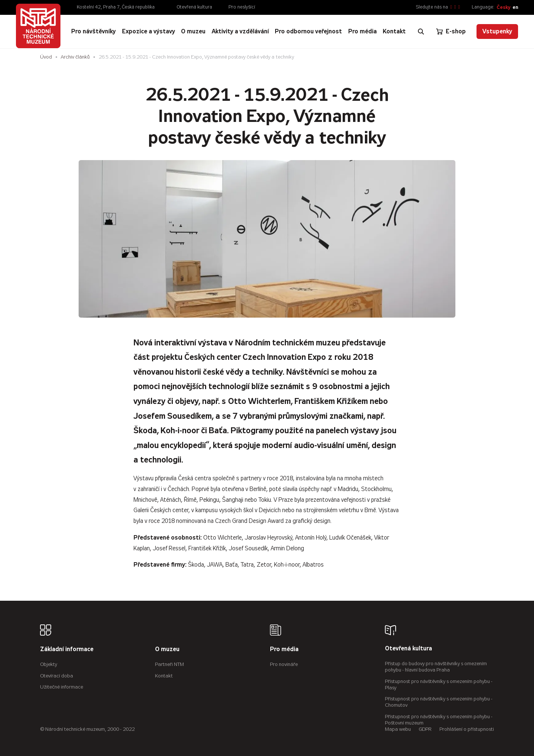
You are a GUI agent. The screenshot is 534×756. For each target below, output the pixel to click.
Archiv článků (75, 57)
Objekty (49, 664)
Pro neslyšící (242, 7)
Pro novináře (284, 664)
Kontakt (164, 676)
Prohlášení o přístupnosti (467, 729)
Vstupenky (497, 31)
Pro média (284, 649)
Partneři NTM (169, 664)
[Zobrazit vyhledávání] (421, 31)
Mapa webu (398, 729)
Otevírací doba (57, 676)
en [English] (515, 7)
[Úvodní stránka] (38, 26)
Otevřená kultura (195, 7)
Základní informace (67, 649)
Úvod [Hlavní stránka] (46, 57)
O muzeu (167, 649)
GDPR (425, 729)
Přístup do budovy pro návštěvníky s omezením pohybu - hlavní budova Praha (436, 667)
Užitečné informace (62, 687)
